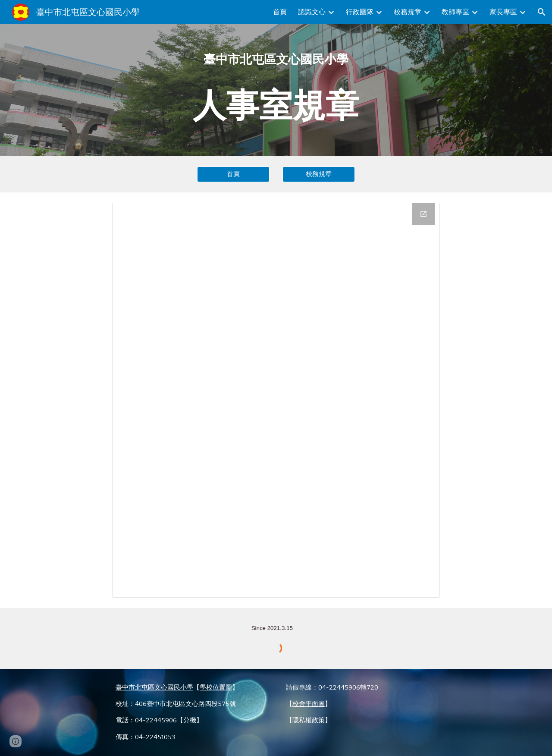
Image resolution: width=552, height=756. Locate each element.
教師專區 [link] (455, 12)
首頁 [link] (280, 12)
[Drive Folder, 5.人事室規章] (276, 400)
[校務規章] (319, 174)
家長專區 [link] (503, 12)
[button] (542, 12)
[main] (276, 90)
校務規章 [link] (408, 12)
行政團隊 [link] (360, 12)
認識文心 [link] (312, 12)
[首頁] (233, 174)
